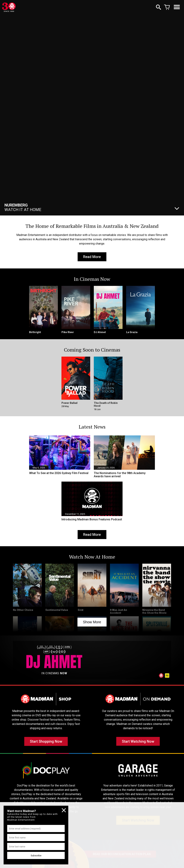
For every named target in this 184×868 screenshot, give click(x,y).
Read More (92, 257)
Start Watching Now (138, 744)
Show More (92, 624)
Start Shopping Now (46, 744)
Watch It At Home (23, 207)
